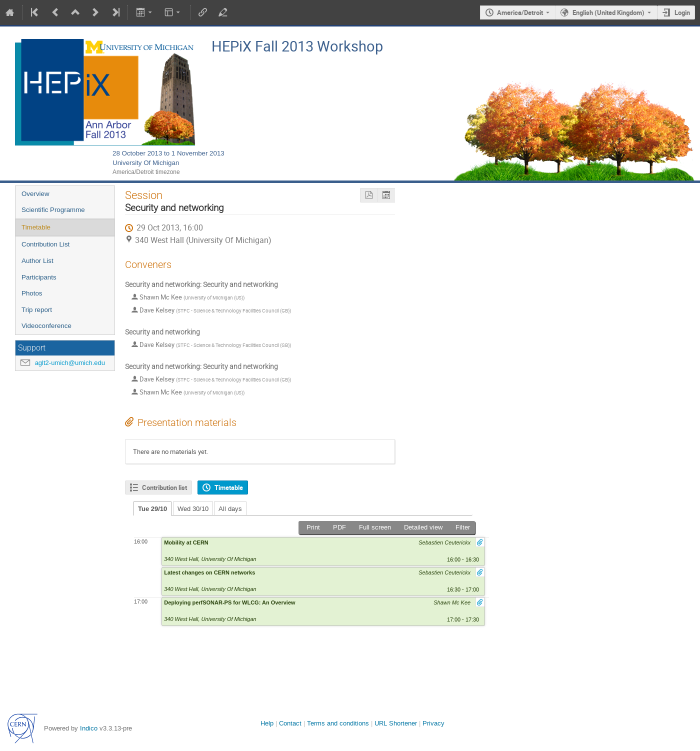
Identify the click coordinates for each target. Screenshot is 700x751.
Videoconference (46, 326)
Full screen (375, 527)
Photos (32, 293)
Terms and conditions (338, 723)
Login (682, 12)
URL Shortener (396, 723)
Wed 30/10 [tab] (193, 509)
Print (313, 527)
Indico (89, 728)
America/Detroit (520, 12)
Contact (290, 723)
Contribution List (45, 244)
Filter (463, 527)
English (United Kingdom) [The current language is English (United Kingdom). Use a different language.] (608, 12)
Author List (37, 261)
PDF (339, 527)
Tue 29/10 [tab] (152, 509)
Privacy (433, 723)
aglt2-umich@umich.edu (70, 363)
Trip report (37, 310)
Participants (39, 277)
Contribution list (164, 487)
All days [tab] (230, 509)
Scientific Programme (53, 210)
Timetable (36, 227)
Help (267, 723)
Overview (35, 194)
